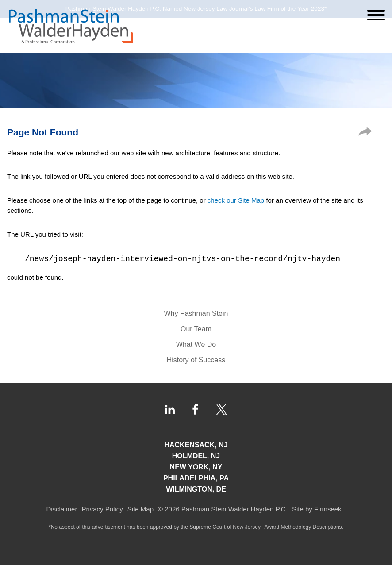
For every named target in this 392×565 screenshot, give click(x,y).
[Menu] (376, 15)
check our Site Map (236, 200)
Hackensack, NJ (196, 445)
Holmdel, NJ (196, 456)
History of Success (196, 360)
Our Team (196, 329)
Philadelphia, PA (196, 478)
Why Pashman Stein (196, 313)
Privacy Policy (102, 509)
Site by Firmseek (317, 509)
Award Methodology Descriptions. (304, 527)
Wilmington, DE (196, 489)
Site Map (140, 509)
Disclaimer (61, 509)
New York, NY (196, 467)
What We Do (196, 344)
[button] (365, 133)
